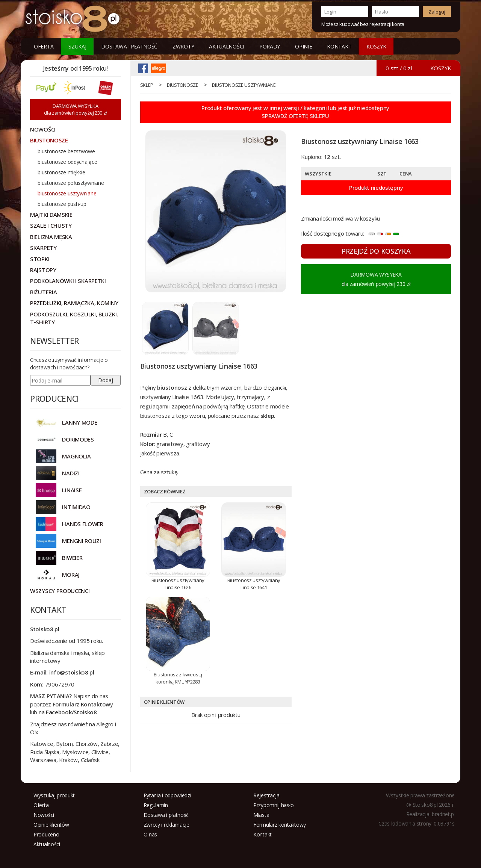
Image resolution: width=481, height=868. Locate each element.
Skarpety (43, 248)
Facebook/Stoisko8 (71, 712)
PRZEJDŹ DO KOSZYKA (376, 251)
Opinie (303, 46)
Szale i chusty (51, 225)
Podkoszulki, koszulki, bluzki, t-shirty (74, 318)
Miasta (261, 815)
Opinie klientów (51, 825)
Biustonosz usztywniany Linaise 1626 (178, 584)
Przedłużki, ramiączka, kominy (74, 303)
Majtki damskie (51, 215)
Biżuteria (43, 292)
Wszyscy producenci (60, 591)
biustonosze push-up (62, 204)
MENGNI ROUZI (81, 541)
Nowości (44, 815)
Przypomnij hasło (274, 805)
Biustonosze (183, 85)
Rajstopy (43, 270)
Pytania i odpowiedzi (167, 795)
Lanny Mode (79, 422)
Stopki (40, 259)
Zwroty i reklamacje (166, 825)
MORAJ (71, 575)
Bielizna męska (51, 237)
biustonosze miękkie (61, 172)
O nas (151, 834)
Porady (270, 46)
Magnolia (76, 456)
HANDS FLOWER (82, 524)
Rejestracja (266, 795)
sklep (147, 85)
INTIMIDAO (76, 507)
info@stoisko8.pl (72, 672)
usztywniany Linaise (165, 397)
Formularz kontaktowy (280, 825)
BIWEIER (72, 558)
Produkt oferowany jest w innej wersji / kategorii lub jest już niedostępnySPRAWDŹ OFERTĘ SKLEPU (295, 112)
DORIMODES (78, 439)
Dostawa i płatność (129, 46)
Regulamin (156, 805)
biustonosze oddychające (67, 162)
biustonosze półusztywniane (71, 183)
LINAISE (72, 490)
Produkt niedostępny (376, 188)
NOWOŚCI (43, 129)
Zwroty (183, 46)
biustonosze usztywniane (244, 85)
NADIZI (71, 473)
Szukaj (77, 46)
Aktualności (227, 46)
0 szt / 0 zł (399, 68)
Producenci (46, 834)
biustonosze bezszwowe (66, 151)
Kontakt (339, 46)
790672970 (60, 684)
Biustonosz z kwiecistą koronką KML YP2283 (178, 678)
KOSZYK (376, 46)
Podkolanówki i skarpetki (68, 281)
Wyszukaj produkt (54, 795)
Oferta (44, 46)
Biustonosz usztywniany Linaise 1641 (254, 584)
